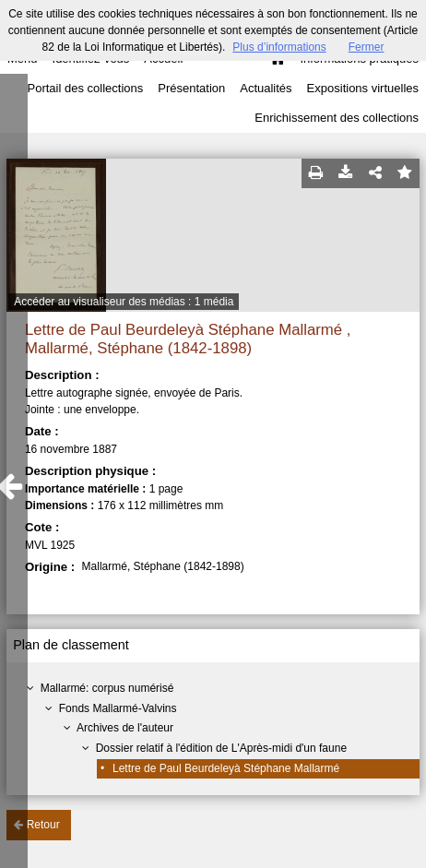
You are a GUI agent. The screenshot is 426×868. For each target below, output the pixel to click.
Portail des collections (86, 88)
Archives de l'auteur (125, 728)
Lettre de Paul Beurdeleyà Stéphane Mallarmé (226, 768)
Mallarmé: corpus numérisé (107, 688)
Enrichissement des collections (337, 118)
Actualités (266, 88)
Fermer (367, 47)
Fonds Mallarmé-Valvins (118, 708)
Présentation (191, 88)
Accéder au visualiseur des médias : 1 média (124, 302)
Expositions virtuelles (363, 88)
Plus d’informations (279, 47)
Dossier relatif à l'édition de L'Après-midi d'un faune (221, 748)
